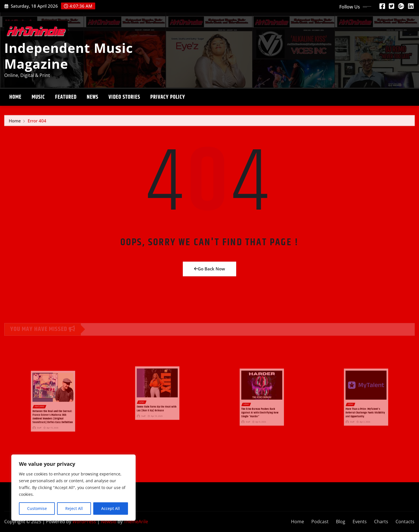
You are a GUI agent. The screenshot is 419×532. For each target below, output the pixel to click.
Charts (381, 522)
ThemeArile (136, 522)
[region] (73, 488)
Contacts (405, 522)
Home (15, 97)
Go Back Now (210, 269)
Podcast (320, 522)
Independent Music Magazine (69, 56)
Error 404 (37, 122)
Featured (66, 97)
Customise (37, 508)
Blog (341, 522)
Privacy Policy (168, 97)
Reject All (74, 508)
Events (360, 522)
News (93, 97)
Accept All (110, 508)
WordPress (84, 522)
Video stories (124, 97)
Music (38, 97)
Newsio (109, 522)
